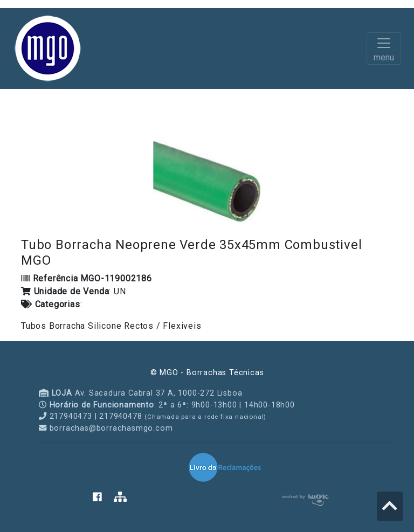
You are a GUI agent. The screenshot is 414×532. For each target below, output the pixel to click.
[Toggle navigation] (384, 49)
